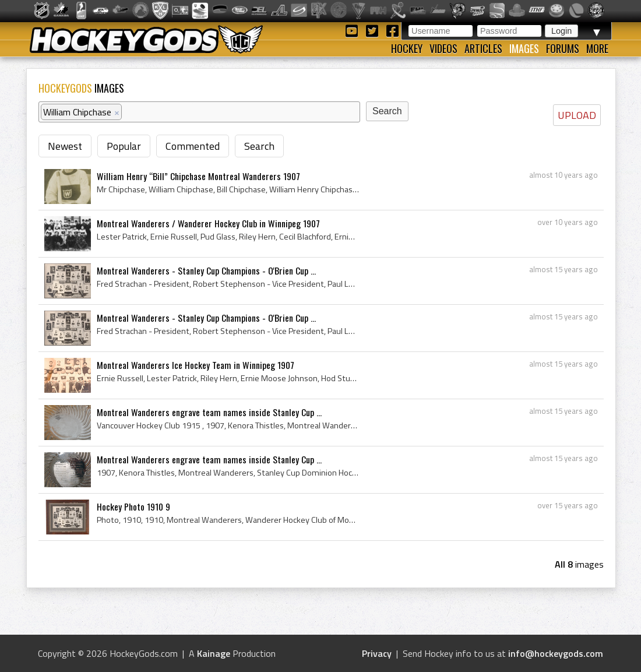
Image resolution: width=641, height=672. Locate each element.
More (597, 48)
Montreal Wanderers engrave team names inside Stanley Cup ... (209, 412)
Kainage (214, 653)
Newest (65, 146)
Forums (563, 48)
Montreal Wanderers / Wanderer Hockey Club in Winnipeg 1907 (208, 223)
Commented (193, 146)
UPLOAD (577, 115)
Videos (443, 48)
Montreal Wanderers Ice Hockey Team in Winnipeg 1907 (196, 365)
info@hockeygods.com (556, 653)
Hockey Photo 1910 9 (133, 506)
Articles (483, 48)
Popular (124, 146)
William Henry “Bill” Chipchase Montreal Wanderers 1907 (198, 176)
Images (524, 48)
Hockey (407, 48)
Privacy (377, 653)
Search (259, 146)
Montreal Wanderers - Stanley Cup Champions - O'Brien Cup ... (206, 270)
